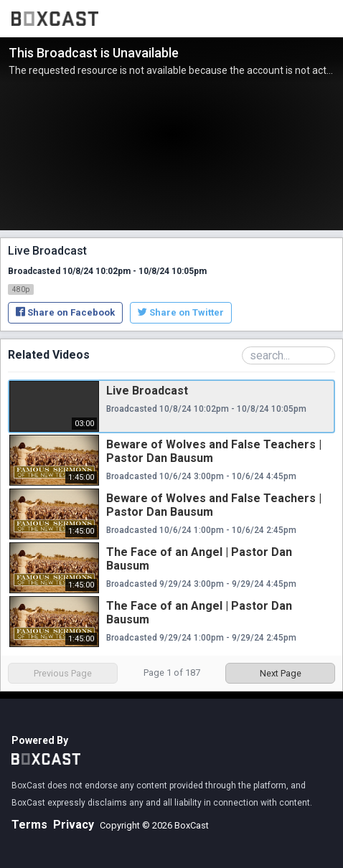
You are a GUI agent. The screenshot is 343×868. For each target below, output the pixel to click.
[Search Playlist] (288, 355)
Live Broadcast (147, 391)
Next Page (281, 673)
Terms (29, 825)
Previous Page (63, 673)
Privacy (74, 825)
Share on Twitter (181, 312)
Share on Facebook (65, 312)
